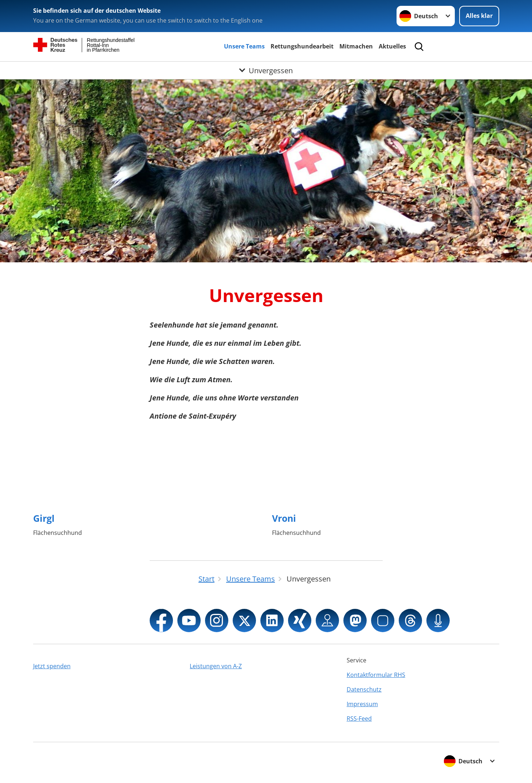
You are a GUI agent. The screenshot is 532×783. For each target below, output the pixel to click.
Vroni (284, 518)
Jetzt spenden (52, 666)
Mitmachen (356, 46)
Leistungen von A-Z (216, 666)
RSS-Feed (359, 719)
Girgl (44, 518)
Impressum (362, 704)
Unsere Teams (244, 46)
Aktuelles (392, 46)
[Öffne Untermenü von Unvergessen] (266, 70)
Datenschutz (364, 689)
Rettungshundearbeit (302, 46)
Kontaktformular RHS (376, 675)
